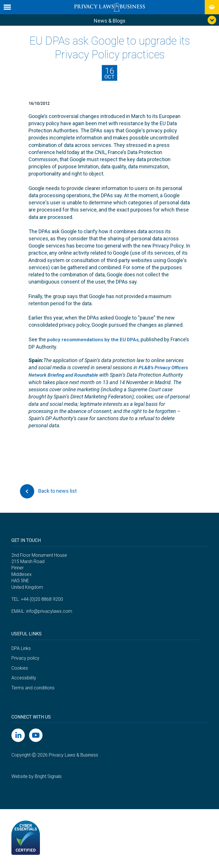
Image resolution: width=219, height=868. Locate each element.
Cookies (20, 669)
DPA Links (21, 649)
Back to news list (48, 492)
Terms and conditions (33, 689)
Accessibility (24, 679)
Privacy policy (25, 659)
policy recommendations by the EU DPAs (95, 341)
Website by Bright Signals (36, 778)
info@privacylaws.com (49, 612)
